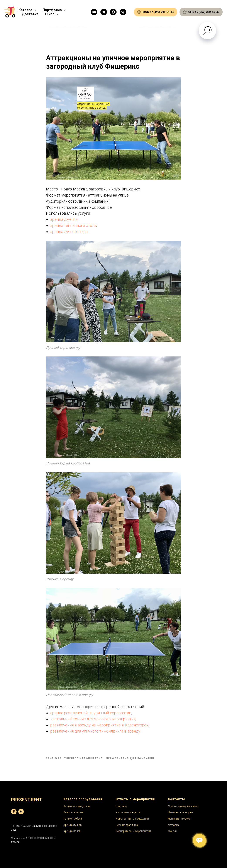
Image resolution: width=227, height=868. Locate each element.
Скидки (172, 831)
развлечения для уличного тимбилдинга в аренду (95, 731)
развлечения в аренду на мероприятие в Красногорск (99, 725)
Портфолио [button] (53, 10)
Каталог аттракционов (77, 806)
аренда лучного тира (69, 232)
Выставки (122, 806)
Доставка (30, 14)
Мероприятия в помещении (132, 819)
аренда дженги (64, 220)
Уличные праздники (128, 813)
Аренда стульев (73, 825)
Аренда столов (72, 831)
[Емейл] (94, 12)
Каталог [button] (26, 10)
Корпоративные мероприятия (134, 831)
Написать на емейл (179, 819)
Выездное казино (74, 813)
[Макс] (113, 12)
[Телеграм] (104, 12)
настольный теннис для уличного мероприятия (93, 719)
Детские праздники (127, 825)
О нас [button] (50, 14)
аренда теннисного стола (73, 226)
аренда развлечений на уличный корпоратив (91, 713)
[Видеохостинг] (21, 812)
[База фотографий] (14, 812)
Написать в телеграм (180, 813)
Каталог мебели (73, 819)
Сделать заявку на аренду (183, 806)
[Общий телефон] (123, 12)
